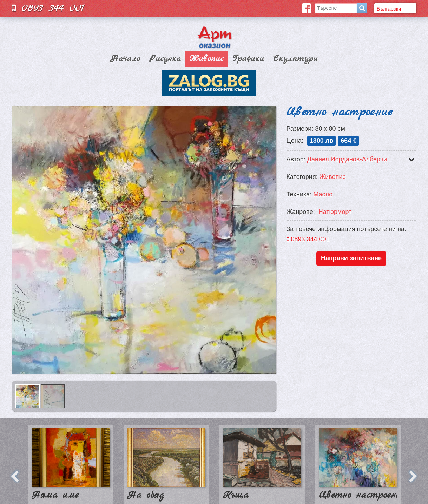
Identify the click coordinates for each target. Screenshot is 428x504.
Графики (248, 59)
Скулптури (295, 59)
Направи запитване (351, 258)
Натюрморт (335, 212)
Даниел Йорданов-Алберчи (347, 159)
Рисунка (165, 59)
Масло (323, 194)
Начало (125, 59)
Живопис (207, 59)
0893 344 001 (48, 8)
